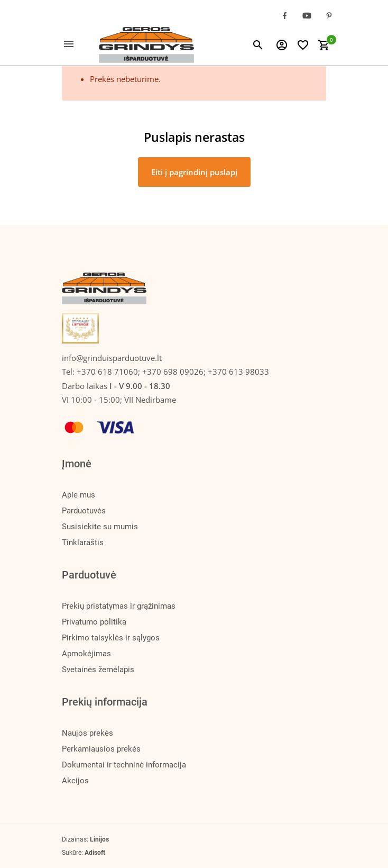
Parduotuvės (84, 511)
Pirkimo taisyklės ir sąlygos (111, 638)
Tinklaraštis (83, 542)
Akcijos (75, 781)
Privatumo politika (94, 622)
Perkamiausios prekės (101, 749)
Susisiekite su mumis (100, 527)
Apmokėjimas (86, 654)
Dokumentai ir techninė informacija (124, 765)
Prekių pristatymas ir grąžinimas (119, 606)
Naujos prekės (87, 733)
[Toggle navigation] (75, 45)
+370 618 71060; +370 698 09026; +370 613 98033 (173, 372)
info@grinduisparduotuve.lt (112, 358)
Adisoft (95, 853)
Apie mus (78, 495)
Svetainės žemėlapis (98, 670)
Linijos (99, 839)
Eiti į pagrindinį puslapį (194, 172)
